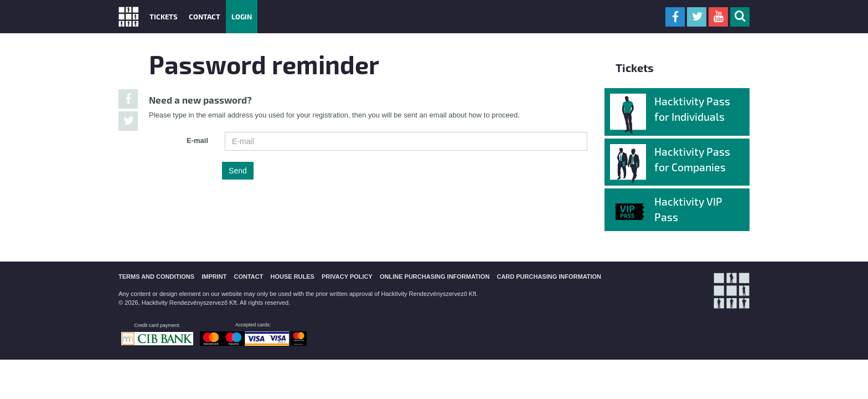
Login (242, 16)
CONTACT (248, 277)
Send (238, 171)
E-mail (197, 140)
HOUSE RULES (292, 277)
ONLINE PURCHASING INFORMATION (435, 277)
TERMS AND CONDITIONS (156, 277)
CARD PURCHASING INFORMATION (549, 277)
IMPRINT (214, 277)
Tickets (164, 16)
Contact (205, 16)
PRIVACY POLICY (347, 277)
